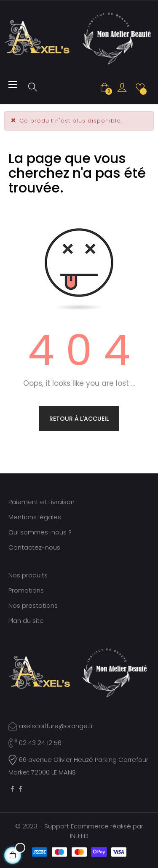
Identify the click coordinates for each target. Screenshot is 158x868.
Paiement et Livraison (42, 502)
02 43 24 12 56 (35, 743)
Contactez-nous (34, 547)
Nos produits (28, 575)
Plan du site (26, 621)
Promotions (26, 590)
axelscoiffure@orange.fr (56, 726)
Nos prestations (33, 605)
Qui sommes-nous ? (40, 532)
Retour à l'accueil (79, 419)
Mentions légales (35, 517)
